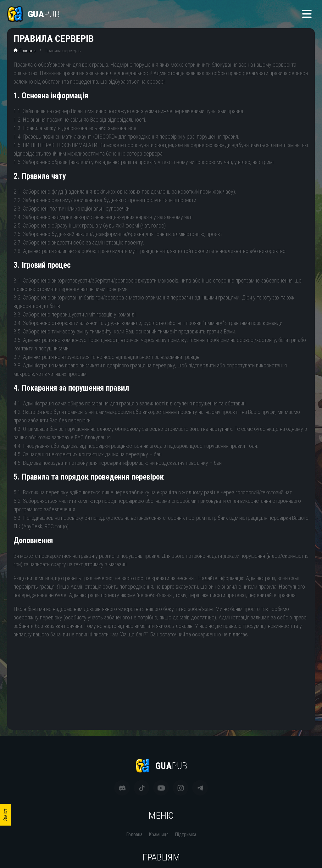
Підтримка (186, 835)
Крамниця (159, 835)
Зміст (5, 815)
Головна (25, 51)
